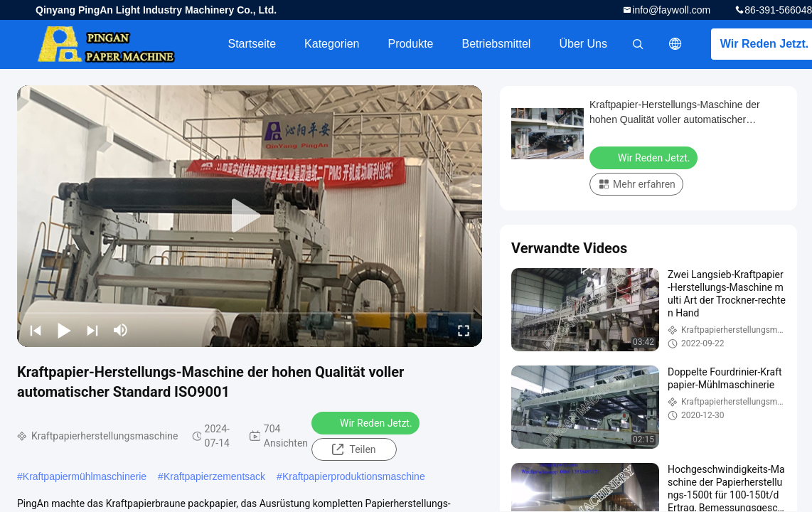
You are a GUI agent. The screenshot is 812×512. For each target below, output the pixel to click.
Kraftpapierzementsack (214, 476)
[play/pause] (64, 330)
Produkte (410, 44)
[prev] (36, 330)
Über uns (583, 44)
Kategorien (332, 44)
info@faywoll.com (671, 10)
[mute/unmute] (121, 330)
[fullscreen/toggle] (464, 330)
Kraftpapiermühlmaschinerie (85, 476)
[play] (250, 216)
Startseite (252, 44)
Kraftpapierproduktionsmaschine (354, 476)
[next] (92, 330)
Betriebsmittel (497, 44)
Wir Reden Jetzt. (367, 422)
